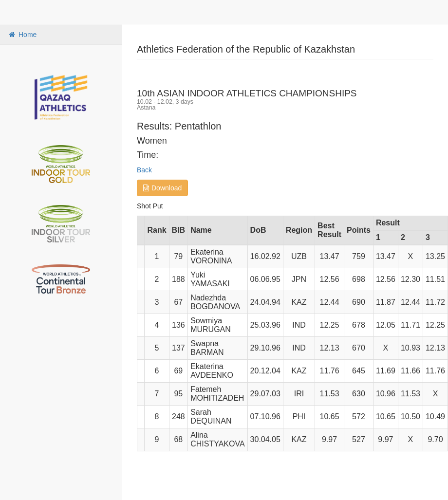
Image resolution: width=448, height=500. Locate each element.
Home (22, 35)
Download (162, 188)
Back (144, 170)
